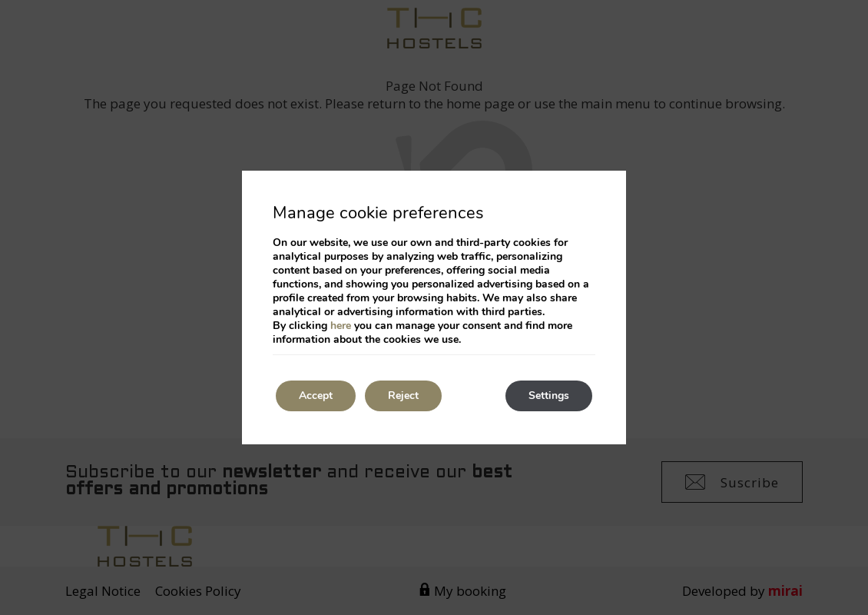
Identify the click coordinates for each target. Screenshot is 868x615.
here (341, 326)
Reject (403, 396)
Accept (316, 396)
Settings (549, 396)
